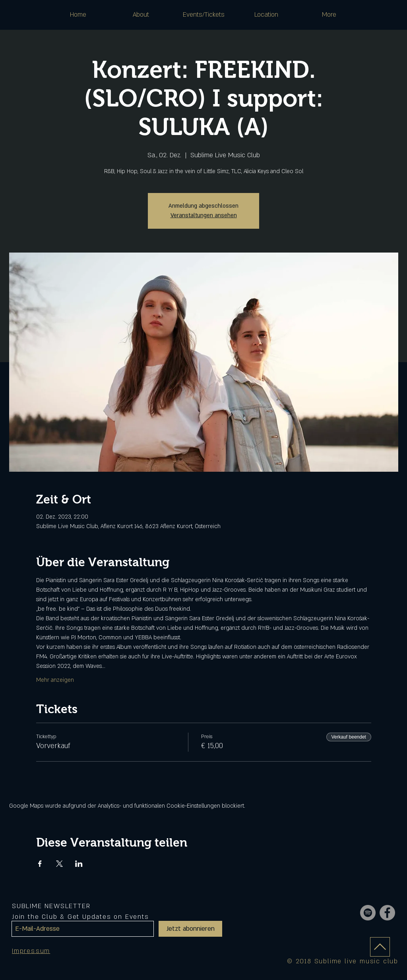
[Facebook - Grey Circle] (387, 913)
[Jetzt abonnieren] (190, 929)
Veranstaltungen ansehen (204, 215)
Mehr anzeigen (55, 680)
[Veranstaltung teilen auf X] (59, 864)
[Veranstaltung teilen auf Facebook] (40, 864)
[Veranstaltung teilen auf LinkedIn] (79, 864)
